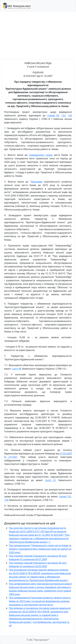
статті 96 (17, 369)
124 (70, 115)
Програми (37, 182)
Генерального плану (41, 155)
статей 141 (65, 496)
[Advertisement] (38, 35)
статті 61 (51, 480)
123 (63, 115)
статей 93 (53, 115)
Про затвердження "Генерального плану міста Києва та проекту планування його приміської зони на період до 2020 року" (40, 549)
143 (6, 500)
